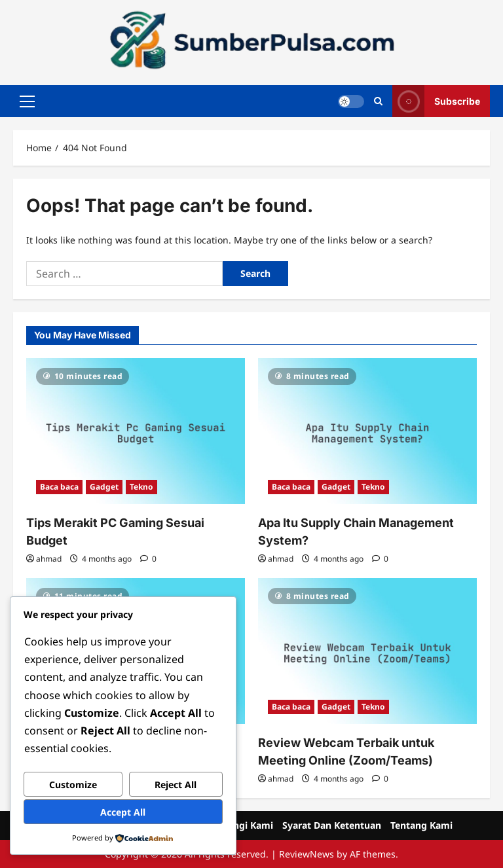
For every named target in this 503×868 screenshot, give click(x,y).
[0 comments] (148, 559)
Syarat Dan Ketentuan (332, 825)
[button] (27, 101)
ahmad (49, 559)
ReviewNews (307, 854)
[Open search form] (378, 101)
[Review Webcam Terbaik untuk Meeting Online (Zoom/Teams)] (367, 651)
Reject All (176, 785)
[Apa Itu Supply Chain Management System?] (367, 431)
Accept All (123, 812)
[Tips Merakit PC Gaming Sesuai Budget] (136, 431)
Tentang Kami (421, 825)
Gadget (104, 487)
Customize (73, 785)
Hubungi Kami (241, 825)
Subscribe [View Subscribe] (436, 101)
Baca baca (59, 487)
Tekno (141, 487)
